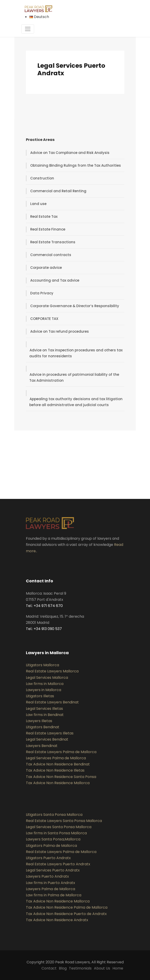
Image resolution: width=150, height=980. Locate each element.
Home (118, 968)
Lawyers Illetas (39, 721)
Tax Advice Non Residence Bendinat (58, 764)
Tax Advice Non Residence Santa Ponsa (61, 777)
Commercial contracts (51, 255)
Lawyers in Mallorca (44, 690)
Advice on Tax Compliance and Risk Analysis (70, 153)
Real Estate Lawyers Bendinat (52, 702)
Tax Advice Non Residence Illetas (55, 770)
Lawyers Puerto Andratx (47, 876)
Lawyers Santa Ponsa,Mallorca (53, 839)
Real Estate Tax (44, 216)
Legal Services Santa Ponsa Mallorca (59, 827)
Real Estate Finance (48, 229)
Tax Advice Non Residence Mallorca (58, 783)
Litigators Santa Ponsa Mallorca (54, 815)
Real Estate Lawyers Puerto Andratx (58, 864)
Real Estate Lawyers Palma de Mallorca (61, 752)
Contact (49, 968)
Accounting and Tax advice (55, 280)
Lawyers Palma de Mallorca (50, 889)
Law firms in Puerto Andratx (50, 883)
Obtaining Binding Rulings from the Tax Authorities (76, 165)
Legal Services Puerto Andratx (53, 870)
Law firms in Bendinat (45, 715)
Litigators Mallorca (42, 665)
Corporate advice (46, 268)
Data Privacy (42, 293)
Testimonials (80, 968)
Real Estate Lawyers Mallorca (52, 671)
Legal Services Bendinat (47, 739)
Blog (63, 968)
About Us (102, 968)
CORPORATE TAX (44, 319)
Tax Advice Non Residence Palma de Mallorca (67, 907)
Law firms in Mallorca (45, 684)
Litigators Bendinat (43, 727)
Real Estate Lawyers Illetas (50, 733)
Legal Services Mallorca (47, 678)
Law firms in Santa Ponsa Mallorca (56, 833)
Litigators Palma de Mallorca (51, 846)
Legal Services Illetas (44, 709)
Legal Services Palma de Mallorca (56, 758)
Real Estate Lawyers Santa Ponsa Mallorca (64, 821)
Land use (38, 204)
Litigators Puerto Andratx (48, 858)
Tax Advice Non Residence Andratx (57, 920)
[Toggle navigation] (28, 29)
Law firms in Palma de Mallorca (54, 895)
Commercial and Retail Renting (58, 191)
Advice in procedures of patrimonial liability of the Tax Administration (74, 377)
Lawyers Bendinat (42, 746)
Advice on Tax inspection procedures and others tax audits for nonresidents (76, 353)
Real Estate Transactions (53, 242)
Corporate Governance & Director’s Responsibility (75, 306)
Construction (42, 178)
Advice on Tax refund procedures (60, 331)
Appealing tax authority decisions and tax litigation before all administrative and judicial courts (76, 402)
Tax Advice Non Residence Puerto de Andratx (66, 914)
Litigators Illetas (40, 696)
